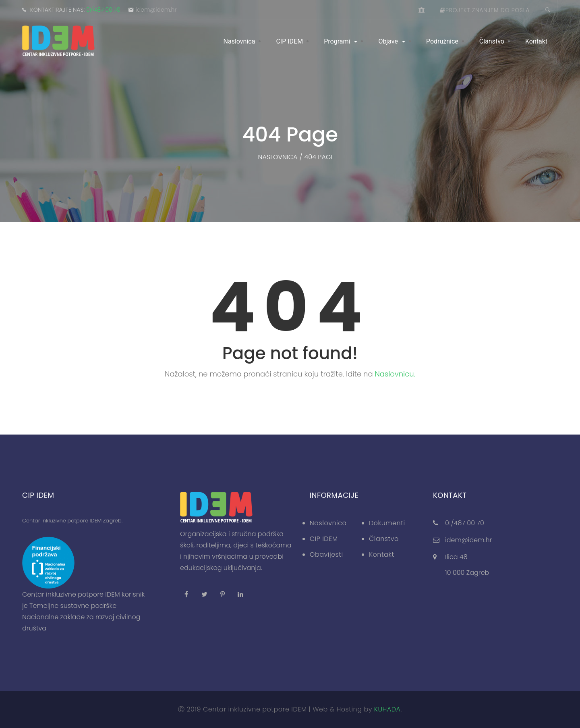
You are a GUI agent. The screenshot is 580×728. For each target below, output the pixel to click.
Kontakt (536, 41)
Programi (337, 41)
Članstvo (492, 41)
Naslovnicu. (395, 374)
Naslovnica (239, 41)
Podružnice (442, 41)
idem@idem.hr (156, 10)
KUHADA (387, 709)
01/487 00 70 (103, 10)
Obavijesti (326, 554)
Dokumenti (387, 523)
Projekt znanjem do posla (485, 10)
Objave (388, 41)
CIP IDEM (289, 41)
